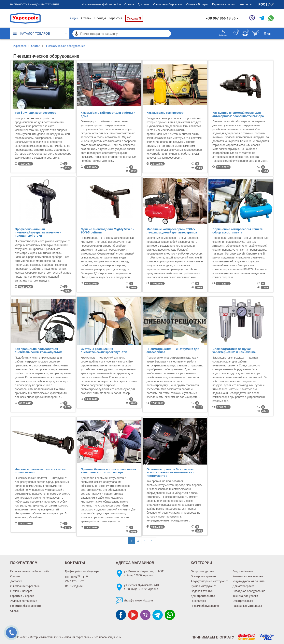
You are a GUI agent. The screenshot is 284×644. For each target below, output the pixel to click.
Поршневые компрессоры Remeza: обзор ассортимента (238, 231)
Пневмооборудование (205, 606)
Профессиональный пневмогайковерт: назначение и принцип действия (38, 232)
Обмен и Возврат (197, 4)
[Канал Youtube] (133, 615)
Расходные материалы (247, 606)
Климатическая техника (248, 576)
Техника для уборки (245, 596)
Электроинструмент (203, 576)
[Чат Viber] (252, 18)
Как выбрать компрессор (165, 112)
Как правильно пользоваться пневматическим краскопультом (38, 350)
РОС (262, 4)
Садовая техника (202, 591)
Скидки (15, 611)
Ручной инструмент (203, 586)
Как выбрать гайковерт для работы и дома (108, 114)
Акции (74, 18)
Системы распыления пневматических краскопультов (104, 350)
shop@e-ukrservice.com (138, 600)
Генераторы (198, 601)
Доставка (144, 4)
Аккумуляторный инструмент (209, 581)
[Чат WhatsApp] (271, 18)
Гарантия (116, 18)
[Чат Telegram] (262, 18)
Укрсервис (20, 46)
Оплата (129, 4)
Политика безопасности (26, 606)
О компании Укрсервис (168, 4)
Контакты (246, 4)
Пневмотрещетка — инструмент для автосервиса (173, 350)
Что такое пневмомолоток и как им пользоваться (40, 471)
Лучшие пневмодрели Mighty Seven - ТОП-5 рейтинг (107, 231)
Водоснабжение (243, 571)
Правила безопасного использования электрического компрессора (108, 471)
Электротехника (243, 601)
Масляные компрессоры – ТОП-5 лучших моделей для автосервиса (172, 231)
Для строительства (203, 596)
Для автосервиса (243, 586)
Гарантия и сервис (224, 4)
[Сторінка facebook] (121, 615)
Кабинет (223, 35)
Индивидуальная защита (248, 581)
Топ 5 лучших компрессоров (36, 112)
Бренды (100, 18)
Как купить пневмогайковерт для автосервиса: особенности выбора (238, 114)
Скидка (134, 18)
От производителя (202, 571)
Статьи (86, 18)
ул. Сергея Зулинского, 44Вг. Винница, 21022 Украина (142, 587)
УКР (271, 4)
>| (152, 540)
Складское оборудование (249, 591)
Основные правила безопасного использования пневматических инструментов (170, 472)
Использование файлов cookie (101, 4)
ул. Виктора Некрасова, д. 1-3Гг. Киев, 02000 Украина (144, 573)
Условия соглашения (24, 601)
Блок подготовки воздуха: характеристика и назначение (234, 350)
